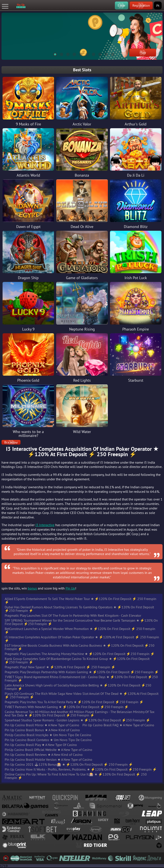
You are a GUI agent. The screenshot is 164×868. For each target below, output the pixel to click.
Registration (141, 5)
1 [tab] (53, 54)
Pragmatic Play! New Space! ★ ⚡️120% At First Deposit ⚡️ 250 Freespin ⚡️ (60, 667)
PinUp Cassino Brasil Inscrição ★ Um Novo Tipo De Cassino (48, 735)
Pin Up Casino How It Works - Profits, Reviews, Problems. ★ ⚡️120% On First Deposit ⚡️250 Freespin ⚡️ (81, 769)
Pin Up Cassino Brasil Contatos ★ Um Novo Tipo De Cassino (48, 740)
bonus (32, 588)
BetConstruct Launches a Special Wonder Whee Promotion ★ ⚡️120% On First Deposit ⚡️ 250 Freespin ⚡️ (80, 630)
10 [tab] (111, 54)
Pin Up (70, 588)
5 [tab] (79, 54)
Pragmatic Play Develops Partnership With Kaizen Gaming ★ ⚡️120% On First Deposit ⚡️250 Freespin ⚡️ (82, 672)
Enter (122, 5)
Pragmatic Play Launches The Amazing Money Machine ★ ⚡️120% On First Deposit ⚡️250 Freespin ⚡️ (80, 654)
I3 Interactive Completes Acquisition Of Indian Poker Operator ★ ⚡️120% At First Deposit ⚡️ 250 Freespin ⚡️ (82, 639)
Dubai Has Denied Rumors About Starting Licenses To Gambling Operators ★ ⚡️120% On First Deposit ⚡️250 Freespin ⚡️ (79, 609)
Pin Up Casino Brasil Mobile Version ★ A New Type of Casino (48, 759)
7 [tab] (92, 54)
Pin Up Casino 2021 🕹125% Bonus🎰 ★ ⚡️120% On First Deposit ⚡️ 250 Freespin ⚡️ (69, 764)
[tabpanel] (82, 36)
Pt (158, 6)
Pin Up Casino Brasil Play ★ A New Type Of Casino (41, 745)
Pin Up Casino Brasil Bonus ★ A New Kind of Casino (42, 730)
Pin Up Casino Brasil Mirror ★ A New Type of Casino (42, 725)
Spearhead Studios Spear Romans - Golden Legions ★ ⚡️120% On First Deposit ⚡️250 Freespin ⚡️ (77, 720)
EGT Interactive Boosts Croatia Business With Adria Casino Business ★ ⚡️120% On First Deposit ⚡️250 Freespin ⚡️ (80, 647)
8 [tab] (98, 54)
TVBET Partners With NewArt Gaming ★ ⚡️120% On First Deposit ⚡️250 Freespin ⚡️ (67, 707)
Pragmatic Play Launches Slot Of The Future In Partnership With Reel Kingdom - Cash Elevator (73, 615)
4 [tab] (72, 54)
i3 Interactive (45, 525)
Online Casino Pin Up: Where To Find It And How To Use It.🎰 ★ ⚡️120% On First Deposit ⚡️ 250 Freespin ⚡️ (76, 776)
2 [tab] (60, 54)
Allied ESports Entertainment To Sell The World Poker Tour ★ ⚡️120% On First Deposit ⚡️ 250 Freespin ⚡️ (81, 600)
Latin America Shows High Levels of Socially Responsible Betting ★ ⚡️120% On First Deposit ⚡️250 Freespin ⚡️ (78, 687)
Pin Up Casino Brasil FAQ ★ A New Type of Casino (118, 725)
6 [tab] (85, 54)
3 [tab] (66, 54)
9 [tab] (104, 54)
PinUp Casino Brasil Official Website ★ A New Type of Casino (48, 750)
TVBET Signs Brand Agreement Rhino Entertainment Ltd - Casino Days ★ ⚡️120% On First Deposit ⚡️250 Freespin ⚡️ (81, 679)
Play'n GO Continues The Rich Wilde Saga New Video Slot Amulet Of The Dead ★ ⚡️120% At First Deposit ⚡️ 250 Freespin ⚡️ (82, 695)
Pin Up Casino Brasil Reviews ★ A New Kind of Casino (44, 755)
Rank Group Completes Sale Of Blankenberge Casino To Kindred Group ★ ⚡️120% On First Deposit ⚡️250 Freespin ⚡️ (77, 660)
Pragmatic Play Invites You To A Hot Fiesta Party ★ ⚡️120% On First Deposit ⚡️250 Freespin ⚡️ (74, 702)
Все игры (11, 442)
